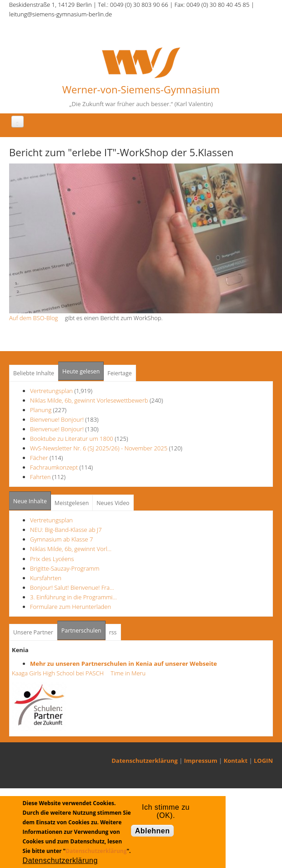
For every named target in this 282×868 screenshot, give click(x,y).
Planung (41, 410)
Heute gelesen (81, 371)
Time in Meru (127, 673)
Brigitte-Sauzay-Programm (65, 568)
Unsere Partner (33, 632)
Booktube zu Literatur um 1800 (72, 439)
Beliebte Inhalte (34, 373)
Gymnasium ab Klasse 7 (61, 539)
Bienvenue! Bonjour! (57, 419)
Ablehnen (153, 831)
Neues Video (113, 503)
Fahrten (40, 477)
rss (113, 632)
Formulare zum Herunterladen (70, 607)
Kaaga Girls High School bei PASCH (60, 673)
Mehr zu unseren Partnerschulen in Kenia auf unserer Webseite (123, 664)
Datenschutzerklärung (144, 761)
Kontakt (236, 761)
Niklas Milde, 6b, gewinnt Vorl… (71, 549)
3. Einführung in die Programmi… (73, 597)
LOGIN (263, 761)
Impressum (201, 761)
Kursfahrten (46, 578)
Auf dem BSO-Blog (36, 318)
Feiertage (119, 373)
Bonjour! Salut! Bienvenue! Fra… (72, 587)
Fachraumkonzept (54, 467)
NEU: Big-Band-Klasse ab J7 (66, 530)
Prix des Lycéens (52, 559)
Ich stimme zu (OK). (166, 809)
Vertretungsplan (51, 391)
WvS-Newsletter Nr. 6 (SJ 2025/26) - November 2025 (99, 448)
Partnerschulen (83, 628)
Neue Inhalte (30, 501)
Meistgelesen (72, 503)
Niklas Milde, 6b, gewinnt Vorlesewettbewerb (89, 400)
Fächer (39, 458)
